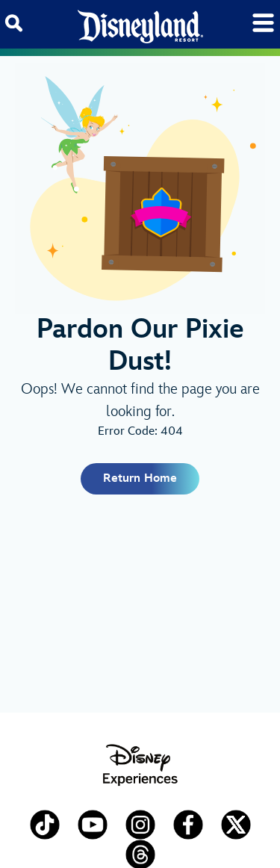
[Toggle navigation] (263, 23)
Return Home (140, 478)
